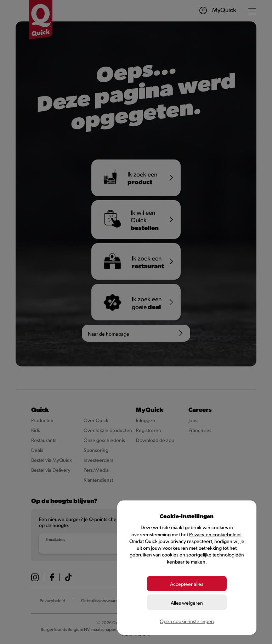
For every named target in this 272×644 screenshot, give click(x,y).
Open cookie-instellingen (187, 621)
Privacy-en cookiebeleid (215, 535)
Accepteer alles (187, 584)
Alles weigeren (187, 602)
